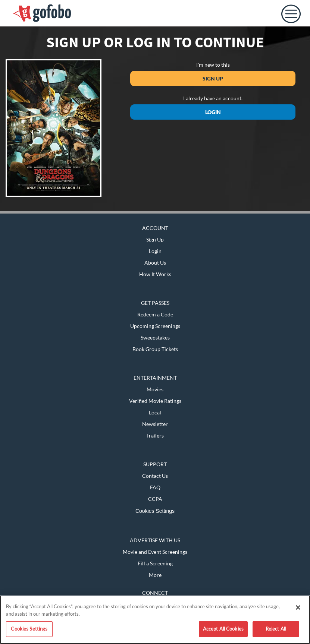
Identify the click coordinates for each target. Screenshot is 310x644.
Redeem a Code (155, 314)
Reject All (276, 629)
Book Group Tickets (155, 349)
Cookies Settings (155, 511)
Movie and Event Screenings (155, 552)
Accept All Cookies (223, 629)
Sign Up (213, 78)
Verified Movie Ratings (155, 401)
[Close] (298, 607)
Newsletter (155, 424)
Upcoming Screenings (155, 326)
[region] (155, 620)
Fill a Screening (155, 563)
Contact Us (155, 476)
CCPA (155, 499)
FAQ (155, 487)
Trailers (155, 435)
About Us (155, 263)
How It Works (155, 274)
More (155, 575)
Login (213, 112)
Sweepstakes (155, 337)
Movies (155, 389)
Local (155, 412)
